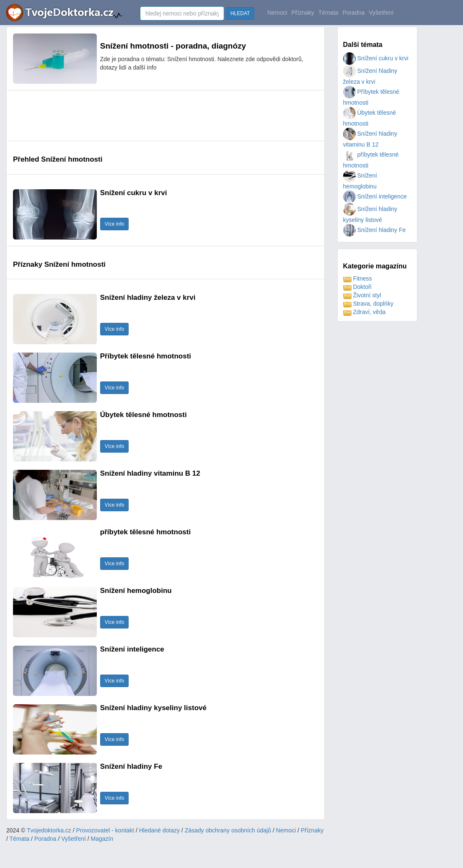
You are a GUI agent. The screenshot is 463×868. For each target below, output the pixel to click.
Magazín (102, 839)
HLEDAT (240, 13)
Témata (328, 13)
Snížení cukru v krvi (376, 58)
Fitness (358, 278)
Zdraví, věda (365, 312)
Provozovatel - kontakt (105, 830)
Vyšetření (381, 13)
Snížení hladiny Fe (375, 230)
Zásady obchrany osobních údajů (228, 830)
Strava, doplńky (368, 304)
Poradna (353, 13)
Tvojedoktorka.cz (49, 830)
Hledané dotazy (159, 830)
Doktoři (357, 287)
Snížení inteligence (375, 196)
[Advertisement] (166, 116)
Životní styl (362, 295)
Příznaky (303, 13)
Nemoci (277, 13)
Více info (115, 224)
